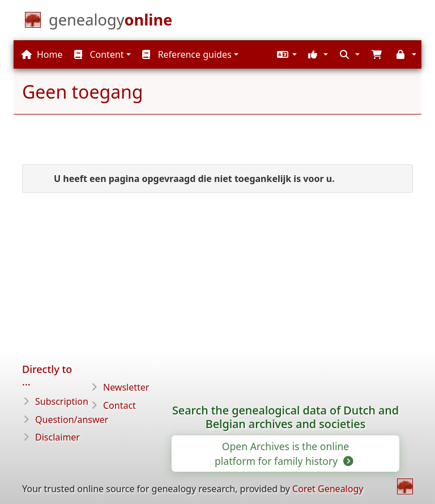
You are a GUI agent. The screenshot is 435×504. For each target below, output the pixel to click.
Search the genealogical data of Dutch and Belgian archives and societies (285, 417)
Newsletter (126, 387)
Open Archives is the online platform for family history (283, 454)
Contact (120, 405)
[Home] (110, 22)
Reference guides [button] (187, 54)
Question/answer (72, 420)
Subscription (62, 401)
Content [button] (99, 54)
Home (42, 54)
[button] (285, 54)
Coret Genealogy (328, 489)
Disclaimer (57, 437)
